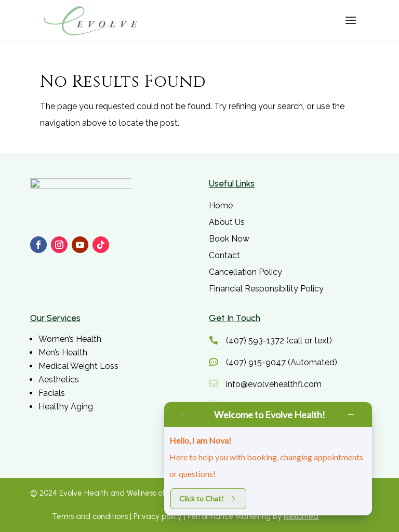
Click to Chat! (208, 498)
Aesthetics (59, 380)
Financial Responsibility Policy (266, 289)
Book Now (229, 239)
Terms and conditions (91, 516)
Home (221, 205)
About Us (227, 222)
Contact (224, 255)
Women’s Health (70, 339)
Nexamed (301, 516)
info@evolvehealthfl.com (274, 384)
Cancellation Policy (245, 272)
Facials (52, 393)
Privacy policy (158, 516)
